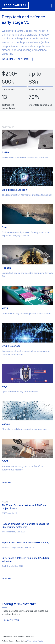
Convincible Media (35, 641)
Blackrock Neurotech (14, 190)
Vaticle (6, 424)
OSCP (5, 461)
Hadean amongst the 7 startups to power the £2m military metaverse (25, 526)
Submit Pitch (11, 620)
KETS (5, 308)
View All (7, 483)
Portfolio (8, 127)
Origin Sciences (11, 346)
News (5, 502)
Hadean (6, 268)
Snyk (5, 386)
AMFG (5, 152)
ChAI (5, 227)
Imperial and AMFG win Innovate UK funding (26, 543)
